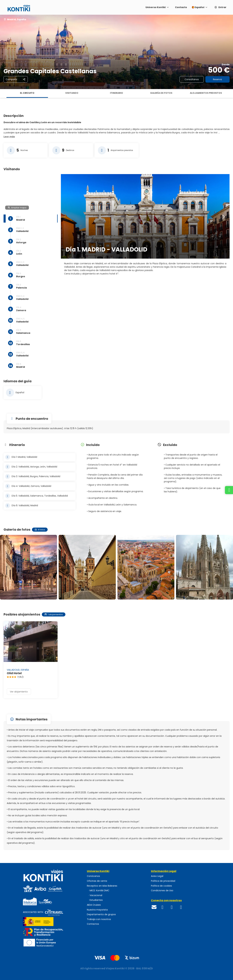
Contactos (93, 924)
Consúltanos (192, 79)
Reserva (217, 79)
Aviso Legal (157, 876)
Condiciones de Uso (162, 891)
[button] (9, 137)
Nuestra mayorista (97, 910)
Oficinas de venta (97, 881)
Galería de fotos (161, 93)
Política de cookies (161, 886)
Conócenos (93, 876)
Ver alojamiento (19, 692)
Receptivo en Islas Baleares (102, 886)
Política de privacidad (163, 881)
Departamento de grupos (101, 914)
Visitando (72, 93)
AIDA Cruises (94, 905)
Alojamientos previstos (206, 93)
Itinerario (116, 93)
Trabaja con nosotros (99, 919)
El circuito (27, 93)
